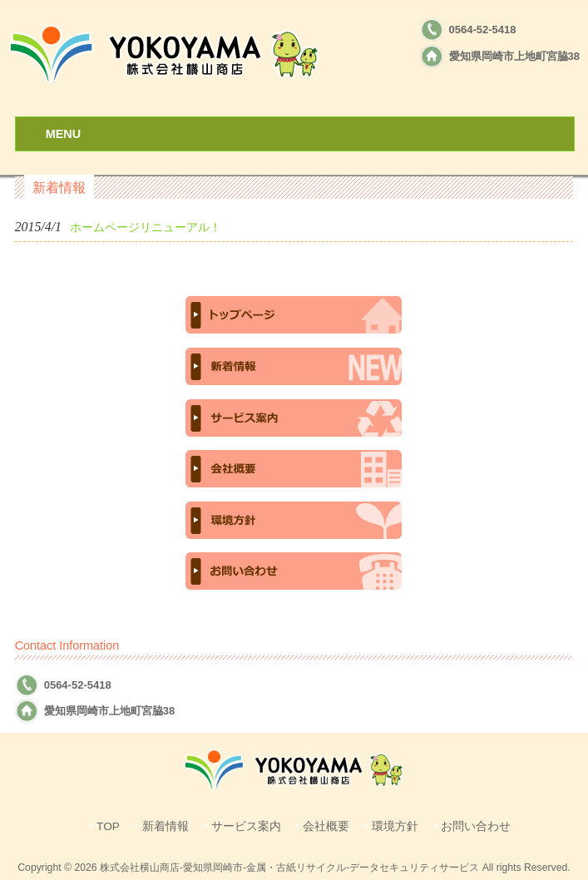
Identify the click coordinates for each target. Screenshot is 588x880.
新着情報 (166, 826)
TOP (108, 826)
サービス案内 (246, 826)
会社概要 (326, 826)
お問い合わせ (476, 826)
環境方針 (395, 826)
